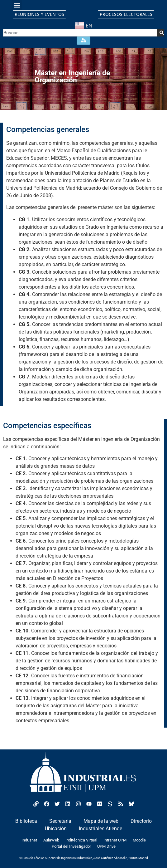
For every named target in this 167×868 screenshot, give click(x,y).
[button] (17, 5)
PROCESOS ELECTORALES (126, 14)
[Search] (160, 33)
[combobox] (80, 33)
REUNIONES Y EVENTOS (39, 14)
